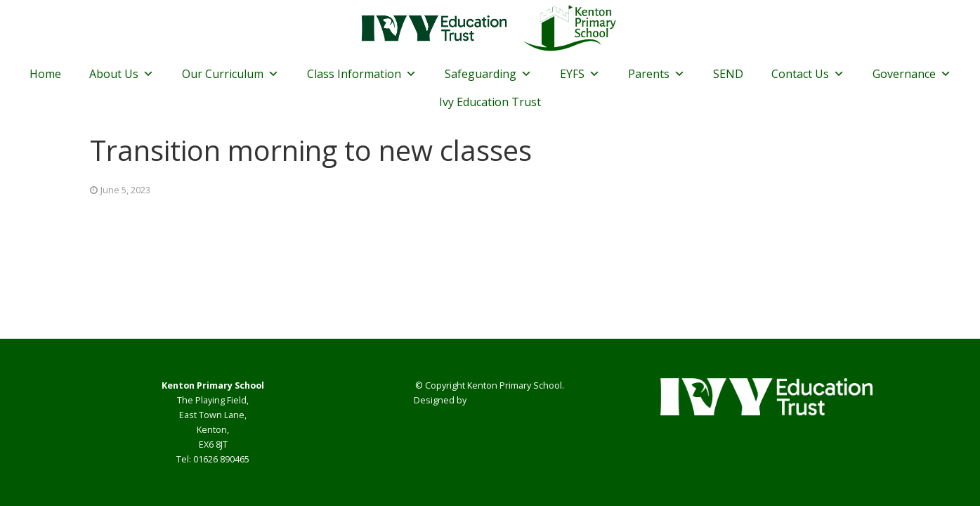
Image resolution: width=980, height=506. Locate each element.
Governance (912, 74)
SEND (728, 74)
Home (45, 74)
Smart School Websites (517, 400)
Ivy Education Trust (490, 102)
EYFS (580, 74)
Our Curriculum (230, 74)
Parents (656, 74)
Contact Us (808, 74)
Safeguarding (488, 74)
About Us (122, 74)
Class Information (362, 74)
